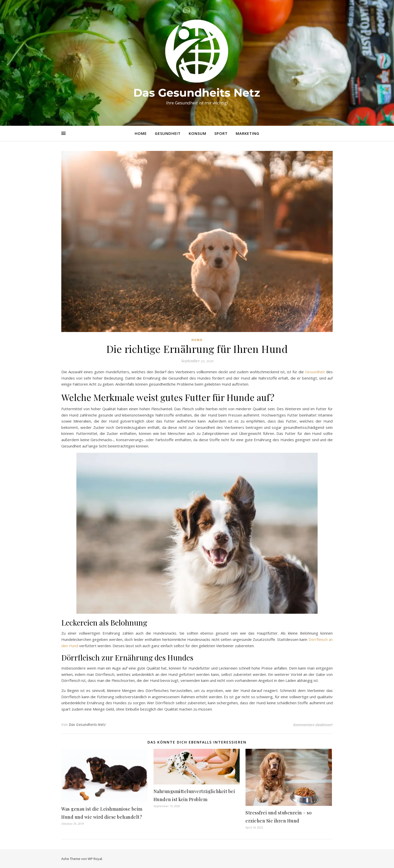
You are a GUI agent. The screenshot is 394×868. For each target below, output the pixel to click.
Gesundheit (168, 133)
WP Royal (95, 859)
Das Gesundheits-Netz (87, 725)
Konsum (198, 133)
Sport (221, 133)
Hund (197, 340)
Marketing (248, 133)
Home (141, 133)
